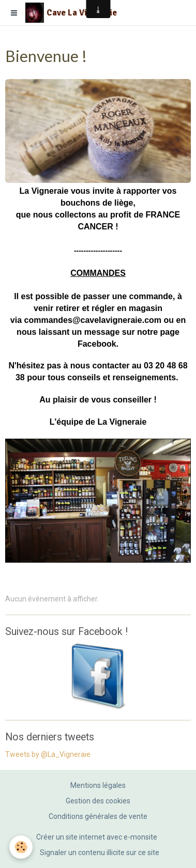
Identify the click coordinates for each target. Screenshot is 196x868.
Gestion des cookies (98, 801)
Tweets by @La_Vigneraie (48, 754)
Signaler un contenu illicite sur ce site (100, 853)
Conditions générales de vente (98, 816)
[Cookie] (21, 847)
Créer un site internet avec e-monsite (97, 837)
